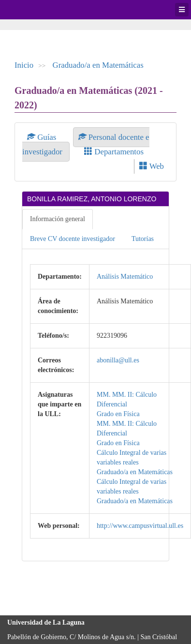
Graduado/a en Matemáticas (98, 65)
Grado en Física (118, 414)
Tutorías (143, 239)
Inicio (24, 65)
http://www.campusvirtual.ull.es (140, 526)
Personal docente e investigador (86, 144)
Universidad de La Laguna (34, 10)
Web (152, 166)
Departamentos (114, 152)
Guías (43, 137)
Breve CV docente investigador (73, 239)
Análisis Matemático (125, 277)
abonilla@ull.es (118, 360)
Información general (58, 219)
